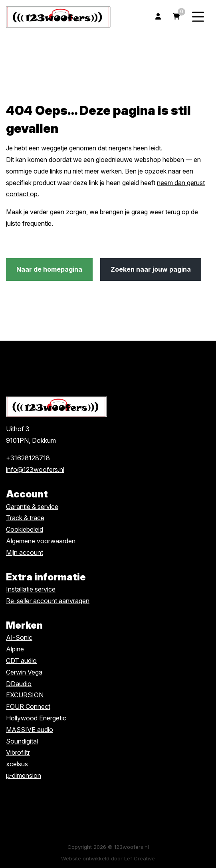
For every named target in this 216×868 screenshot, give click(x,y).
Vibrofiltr (18, 752)
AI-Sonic (19, 637)
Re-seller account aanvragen (48, 601)
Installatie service (31, 589)
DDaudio (19, 684)
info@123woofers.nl (35, 470)
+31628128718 (28, 458)
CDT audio (21, 661)
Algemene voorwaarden (41, 541)
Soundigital (22, 741)
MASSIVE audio (30, 730)
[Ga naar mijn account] (158, 17)
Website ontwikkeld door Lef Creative (108, 858)
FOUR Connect (28, 706)
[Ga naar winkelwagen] (176, 17)
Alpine (15, 649)
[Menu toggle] (198, 17)
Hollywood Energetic (36, 718)
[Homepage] (58, 16)
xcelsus (17, 764)
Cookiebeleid (25, 529)
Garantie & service (32, 507)
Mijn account (25, 552)
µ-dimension (24, 775)
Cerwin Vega (24, 672)
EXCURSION (25, 695)
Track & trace (25, 518)
